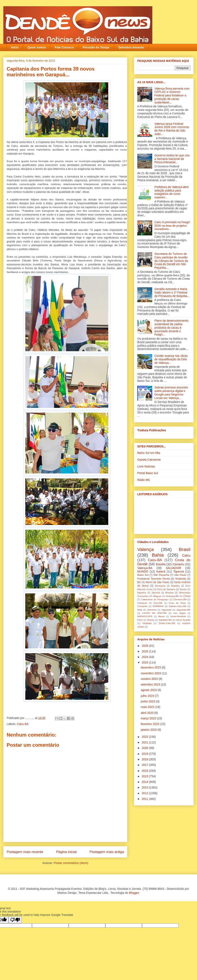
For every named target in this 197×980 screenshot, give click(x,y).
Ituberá (161, 571)
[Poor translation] (15, 920)
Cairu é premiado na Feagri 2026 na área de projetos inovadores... (172, 226)
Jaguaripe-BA (183, 610)
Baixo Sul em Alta (149, 453)
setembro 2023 (151, 684)
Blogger (134, 893)
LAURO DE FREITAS (154, 613)
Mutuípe (169, 593)
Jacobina (152, 610)
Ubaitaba (147, 623)
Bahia (158, 555)
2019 (145, 754)
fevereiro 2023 (150, 724)
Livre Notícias (146, 466)
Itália (140, 610)
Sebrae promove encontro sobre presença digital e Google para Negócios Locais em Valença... (171, 393)
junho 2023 (148, 701)
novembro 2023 (151, 673)
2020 (145, 748)
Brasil (185, 549)
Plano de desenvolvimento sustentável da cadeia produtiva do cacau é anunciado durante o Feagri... (171, 328)
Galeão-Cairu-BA (178, 606)
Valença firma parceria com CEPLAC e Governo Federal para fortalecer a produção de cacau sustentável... (172, 95)
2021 (145, 742)
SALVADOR (173, 568)
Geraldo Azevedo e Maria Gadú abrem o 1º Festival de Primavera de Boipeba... (172, 292)
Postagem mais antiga (107, 852)
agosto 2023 (149, 690)
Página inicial (66, 852)
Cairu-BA (23, 724)
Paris (140, 620)
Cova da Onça (177, 603)
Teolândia (181, 579)
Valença (145, 549)
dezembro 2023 (151, 667)
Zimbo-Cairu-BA (167, 623)
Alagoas (157, 596)
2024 (145, 657)
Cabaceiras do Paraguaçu (155, 599)
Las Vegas (180, 613)
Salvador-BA (165, 620)
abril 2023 (148, 713)
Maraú (161, 616)
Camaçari (142, 603)
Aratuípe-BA (172, 596)
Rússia (151, 620)
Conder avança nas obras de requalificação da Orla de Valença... (171, 359)
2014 (145, 782)
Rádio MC (144, 480)
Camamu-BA (180, 599)
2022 (145, 737)
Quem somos (37, 47)
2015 (145, 776)
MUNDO (143, 571)
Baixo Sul (143, 575)
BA (139, 582)
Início (15, 47)
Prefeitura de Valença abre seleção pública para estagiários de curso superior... (172, 192)
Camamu (178, 564)
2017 (145, 765)
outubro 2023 (150, 679)
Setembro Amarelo (131, 47)
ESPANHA (158, 606)
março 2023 (149, 718)
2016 (145, 771)
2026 (145, 646)
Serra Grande (183, 620)
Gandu (183, 589)
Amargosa (160, 586)
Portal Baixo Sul (148, 473)
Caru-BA (158, 603)
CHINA (187, 596)
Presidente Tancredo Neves (154, 579)
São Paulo (180, 575)
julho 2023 (148, 696)
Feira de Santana (166, 589)
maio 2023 (148, 707)
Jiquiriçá (156, 593)
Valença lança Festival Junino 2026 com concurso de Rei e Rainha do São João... (172, 129)
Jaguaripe (166, 610)
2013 (145, 787)
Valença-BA (145, 568)
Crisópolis (142, 606)
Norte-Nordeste (178, 616)
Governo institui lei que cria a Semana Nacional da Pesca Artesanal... (172, 159)
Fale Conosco (64, 47)
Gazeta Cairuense (149, 460)
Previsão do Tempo (96, 47)
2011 (145, 799)
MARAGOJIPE (145, 616)
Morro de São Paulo (157, 582)
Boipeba (176, 586)
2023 (145, 663)
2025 (145, 651)
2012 (145, 793)
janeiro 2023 (149, 730)
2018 (145, 759)
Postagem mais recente (25, 852)
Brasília (161, 564)
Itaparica (142, 593)
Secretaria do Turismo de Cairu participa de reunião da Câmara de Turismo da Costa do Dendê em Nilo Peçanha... (171, 261)
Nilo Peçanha (161, 575)
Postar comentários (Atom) (71, 863)
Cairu (186, 555)
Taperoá (179, 571)
